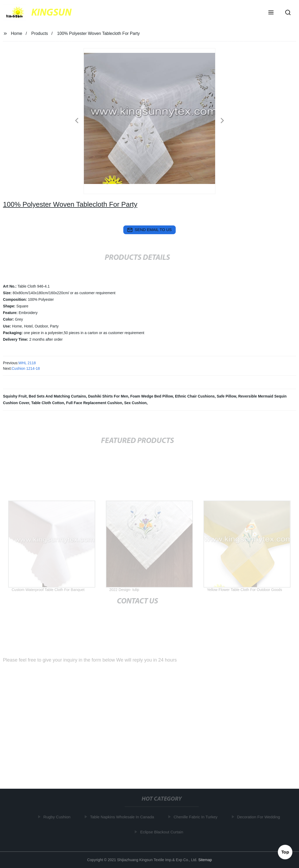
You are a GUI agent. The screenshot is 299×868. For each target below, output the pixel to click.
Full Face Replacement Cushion (94, 403)
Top (285, 852)
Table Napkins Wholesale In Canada (123, 817)
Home (17, 33)
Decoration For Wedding (259, 817)
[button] (271, 13)
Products (40, 33)
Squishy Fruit (15, 396)
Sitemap (205, 860)
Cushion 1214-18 (26, 368)
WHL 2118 (27, 363)
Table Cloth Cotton (48, 403)
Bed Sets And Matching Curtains (58, 396)
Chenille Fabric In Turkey (197, 817)
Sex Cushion (135, 403)
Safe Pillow (226, 396)
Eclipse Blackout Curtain (163, 832)
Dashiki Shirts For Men (108, 396)
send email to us (149, 230)
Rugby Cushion (58, 817)
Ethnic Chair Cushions (195, 396)
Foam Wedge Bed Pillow (151, 396)
